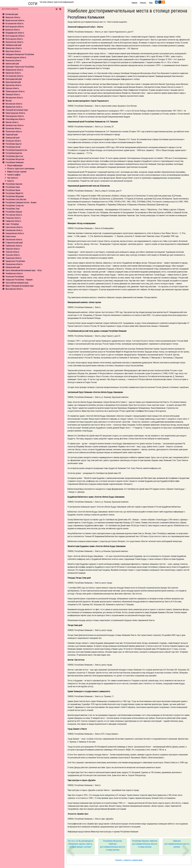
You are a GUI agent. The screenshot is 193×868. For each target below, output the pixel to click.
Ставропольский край (14, 243)
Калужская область (13, 61)
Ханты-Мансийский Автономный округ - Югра (24, 270)
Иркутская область (13, 51)
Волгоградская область (15, 36)
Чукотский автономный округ (17, 283)
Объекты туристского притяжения (21, 169)
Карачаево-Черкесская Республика (20, 67)
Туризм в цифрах (14, 175)
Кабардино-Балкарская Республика (20, 54)
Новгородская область (15, 116)
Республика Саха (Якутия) (16, 199)
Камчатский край (12, 64)
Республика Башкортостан (16, 150)
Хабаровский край (13, 267)
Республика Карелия (14, 184)
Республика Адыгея (14, 144)
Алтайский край (12, 14)
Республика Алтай (13, 147)
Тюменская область (14, 258)
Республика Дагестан (14, 156)
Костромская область (14, 76)
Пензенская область (14, 132)
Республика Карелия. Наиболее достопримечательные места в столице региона (145, 844)
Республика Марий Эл (14, 193)
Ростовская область (14, 215)
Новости (10, 181)
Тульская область (13, 255)
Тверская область (13, 249)
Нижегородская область (15, 113)
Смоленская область (14, 240)
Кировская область (13, 73)
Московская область (14, 104)
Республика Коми (13, 187)
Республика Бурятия (14, 153)
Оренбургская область (15, 125)
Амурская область (13, 17)
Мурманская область (14, 107)
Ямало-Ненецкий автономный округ (20, 286)
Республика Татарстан (15, 206)
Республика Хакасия (14, 212)
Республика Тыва (12, 209)
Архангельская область (15, 20)
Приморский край (12, 138)
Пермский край (12, 135)
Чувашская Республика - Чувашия (19, 280)
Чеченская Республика (15, 277)
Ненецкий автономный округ (17, 110)
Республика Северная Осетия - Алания (21, 202)
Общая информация (15, 165)
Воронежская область (14, 42)
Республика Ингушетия (15, 159)
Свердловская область (15, 233)
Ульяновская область (14, 264)
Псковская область (13, 141)
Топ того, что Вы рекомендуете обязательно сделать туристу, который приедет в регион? (80, 844)
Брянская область (13, 30)
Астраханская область (15, 24)
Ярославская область (14, 289)
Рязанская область (13, 218)
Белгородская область (15, 27)
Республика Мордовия (15, 196)
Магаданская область (14, 98)
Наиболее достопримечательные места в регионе (177, 844)
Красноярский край (13, 82)
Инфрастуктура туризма (17, 172)
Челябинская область (14, 273)
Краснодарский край (14, 79)
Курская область (12, 88)
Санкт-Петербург (12, 224)
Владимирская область (15, 33)
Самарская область (13, 221)
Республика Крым (13, 190)
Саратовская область (14, 227)
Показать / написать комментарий (129, 860)
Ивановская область (14, 48)
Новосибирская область (15, 119)
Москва (9, 101)
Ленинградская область (15, 91)
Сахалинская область (14, 230)
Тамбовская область (14, 246)
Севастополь (11, 236)
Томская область (12, 252)
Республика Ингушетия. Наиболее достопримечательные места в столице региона (113, 845)
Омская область (12, 122)
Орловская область (13, 128)
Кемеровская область (14, 70)
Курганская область (14, 85)
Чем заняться (12, 178)
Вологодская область (14, 39)
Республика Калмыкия (15, 162)
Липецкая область (13, 94)
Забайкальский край (13, 45)
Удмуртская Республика (15, 261)
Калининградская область (16, 57)
